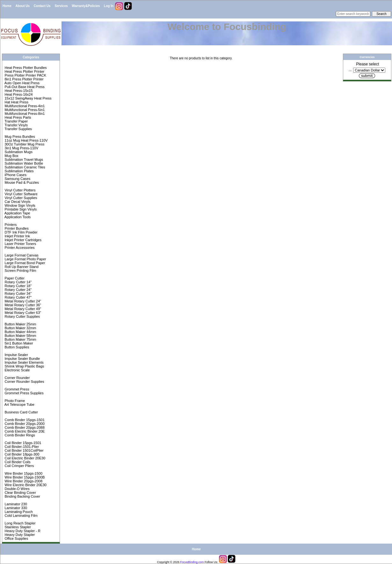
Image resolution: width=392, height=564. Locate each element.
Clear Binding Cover (20, 493)
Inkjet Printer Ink (17, 236)
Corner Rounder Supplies (24, 382)
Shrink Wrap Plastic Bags (24, 366)
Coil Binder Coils (17, 462)
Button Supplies (16, 347)
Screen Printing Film (20, 271)
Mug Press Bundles (19, 137)
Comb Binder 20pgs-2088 (24, 427)
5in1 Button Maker (18, 343)
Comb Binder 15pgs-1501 (24, 420)
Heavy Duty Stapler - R (22, 531)
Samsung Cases (17, 179)
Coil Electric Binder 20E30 (24, 458)
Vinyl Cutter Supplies (20, 198)
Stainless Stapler (17, 527)
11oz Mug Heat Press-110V (25, 140)
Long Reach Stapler (19, 523)
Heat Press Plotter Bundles (25, 68)
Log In (109, 6)
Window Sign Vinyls (19, 205)
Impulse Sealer (16, 355)
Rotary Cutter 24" (18, 290)
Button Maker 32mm (20, 328)
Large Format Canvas (21, 255)
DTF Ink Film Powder (20, 232)
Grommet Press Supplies (23, 393)
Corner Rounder (17, 378)
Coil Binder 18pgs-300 (21, 454)
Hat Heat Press (16, 102)
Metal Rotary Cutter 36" (22, 305)
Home (7, 6)
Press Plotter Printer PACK (25, 75)
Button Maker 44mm (20, 332)
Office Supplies (16, 538)
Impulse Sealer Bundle (22, 359)
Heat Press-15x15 (18, 91)
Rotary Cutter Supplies (22, 316)
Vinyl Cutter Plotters (19, 190)
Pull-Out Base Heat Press (24, 87)
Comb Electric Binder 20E (24, 431)
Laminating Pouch (18, 512)
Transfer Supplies (18, 129)
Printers (10, 225)
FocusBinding (189, 562)
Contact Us (42, 6)
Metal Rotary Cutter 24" (22, 301)
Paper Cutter (14, 278)
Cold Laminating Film (20, 516)
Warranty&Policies (86, 6)
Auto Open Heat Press (22, 83)
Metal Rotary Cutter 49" (22, 309)
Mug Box (11, 156)
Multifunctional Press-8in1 (24, 114)
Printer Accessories (19, 248)
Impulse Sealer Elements (23, 362)
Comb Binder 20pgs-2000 (24, 424)
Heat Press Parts (17, 117)
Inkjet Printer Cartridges (22, 240)
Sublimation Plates (18, 171)
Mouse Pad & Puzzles (21, 182)
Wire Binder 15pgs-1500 (23, 473)
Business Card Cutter (21, 412)
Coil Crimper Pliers (19, 466)
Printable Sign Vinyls (20, 209)
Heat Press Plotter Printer (24, 71)
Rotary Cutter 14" (18, 282)
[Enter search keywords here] (353, 14)
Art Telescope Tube (19, 404)
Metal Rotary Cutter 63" (22, 313)
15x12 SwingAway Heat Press (27, 98)
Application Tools (17, 217)
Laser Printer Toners (20, 244)
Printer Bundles (16, 228)
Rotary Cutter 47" (18, 297)
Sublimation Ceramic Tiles (24, 167)
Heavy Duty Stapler (19, 535)
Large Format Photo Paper (25, 259)
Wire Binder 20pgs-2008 (23, 481)
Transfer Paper (16, 121)
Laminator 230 (15, 504)
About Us (23, 6)
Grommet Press (16, 389)
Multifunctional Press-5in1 (24, 110)
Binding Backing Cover (22, 496)
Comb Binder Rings (19, 435)
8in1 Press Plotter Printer (23, 79)
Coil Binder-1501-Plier (21, 447)
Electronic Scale (17, 370)
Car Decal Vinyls (17, 202)
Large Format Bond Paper (24, 263)
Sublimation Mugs (18, 152)
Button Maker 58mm (20, 336)
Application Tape (17, 213)
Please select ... (364, 67)
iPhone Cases (15, 175)
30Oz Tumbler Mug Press (24, 144)
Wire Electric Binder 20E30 (25, 485)
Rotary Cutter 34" (18, 293)
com (201, 562)
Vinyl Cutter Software (20, 194)
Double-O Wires (16, 489)
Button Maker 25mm (20, 324)
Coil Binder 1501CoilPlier (23, 450)
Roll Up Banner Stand (21, 267)
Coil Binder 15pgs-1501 (22, 443)
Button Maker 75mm (20, 339)
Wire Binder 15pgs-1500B (24, 477)
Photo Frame (14, 401)
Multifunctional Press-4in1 (24, 106)
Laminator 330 (15, 508)
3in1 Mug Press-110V (21, 148)
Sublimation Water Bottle (23, 163)
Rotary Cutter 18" (18, 286)
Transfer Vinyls (16, 125)
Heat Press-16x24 (18, 94)
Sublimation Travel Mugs (23, 160)
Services (61, 6)
